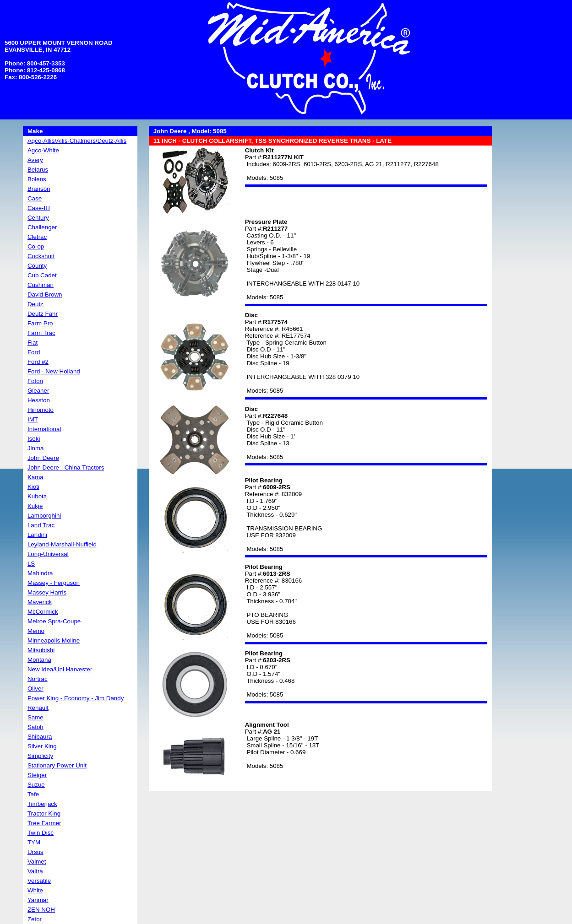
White (35, 890)
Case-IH (39, 208)
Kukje (35, 506)
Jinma (36, 448)
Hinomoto (41, 410)
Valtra (35, 871)
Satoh (35, 727)
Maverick (40, 602)
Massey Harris (47, 592)
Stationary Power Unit (57, 765)
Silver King (42, 746)
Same (35, 717)
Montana (39, 660)
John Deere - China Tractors (66, 467)
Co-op (36, 246)
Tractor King (44, 813)
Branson (39, 189)
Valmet (37, 862)
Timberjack (42, 804)
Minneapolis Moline (54, 640)
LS (31, 564)
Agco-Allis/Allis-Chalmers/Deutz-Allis (77, 141)
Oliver (35, 689)
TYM (34, 842)
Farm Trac (41, 333)
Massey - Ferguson (54, 583)
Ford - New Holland (54, 371)
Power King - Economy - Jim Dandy (76, 698)
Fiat (33, 343)
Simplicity (40, 756)
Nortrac (38, 679)
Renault (38, 708)
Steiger (37, 775)
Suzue (36, 785)
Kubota (37, 496)
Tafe (33, 794)
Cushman (41, 285)
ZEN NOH (41, 910)
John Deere (43, 458)
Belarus (38, 170)
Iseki (34, 439)
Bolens (37, 179)
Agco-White (43, 150)
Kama (35, 477)
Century (38, 218)
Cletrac (37, 237)
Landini (37, 535)
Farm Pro (40, 323)
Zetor (35, 919)
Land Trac (41, 525)
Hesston (39, 400)
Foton (35, 381)
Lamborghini (44, 516)
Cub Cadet (42, 275)
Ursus (35, 852)
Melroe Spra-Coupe (54, 621)
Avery (35, 160)
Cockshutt (41, 256)
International (44, 429)
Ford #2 (38, 362)
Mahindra (40, 573)
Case (35, 198)
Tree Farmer (44, 823)
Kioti (33, 487)
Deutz (35, 304)
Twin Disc (41, 833)
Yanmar (38, 900)
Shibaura (40, 737)
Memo (36, 631)
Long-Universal (48, 554)
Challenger (42, 227)
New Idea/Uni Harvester (60, 669)
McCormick (43, 612)
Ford (34, 352)
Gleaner (38, 391)
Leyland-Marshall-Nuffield (62, 544)
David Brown (45, 294)
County (37, 266)
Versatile (39, 881)
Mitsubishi (41, 650)
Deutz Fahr (43, 314)
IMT (33, 419)
